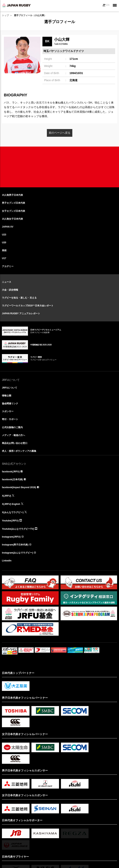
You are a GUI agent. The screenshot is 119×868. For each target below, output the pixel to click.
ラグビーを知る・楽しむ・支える (19, 298)
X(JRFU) (6, 496)
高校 (4, 250)
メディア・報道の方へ (14, 435)
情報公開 (7, 396)
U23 (4, 235)
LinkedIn (7, 561)
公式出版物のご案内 (12, 427)
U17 (4, 258)
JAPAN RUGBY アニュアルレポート (21, 314)
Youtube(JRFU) (10, 521)
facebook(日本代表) (12, 479)
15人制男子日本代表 (12, 195)
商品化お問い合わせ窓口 (15, 443)
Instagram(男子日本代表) (15, 545)
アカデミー (8, 266)
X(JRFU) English (11, 504)
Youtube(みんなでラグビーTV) (18, 529)
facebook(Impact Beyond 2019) (19, 487)
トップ (5, 15)
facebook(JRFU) (11, 472)
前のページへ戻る (60, 133)
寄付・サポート (10, 419)
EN (108, 5)
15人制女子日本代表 (12, 219)
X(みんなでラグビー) (13, 512)
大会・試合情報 (10, 290)
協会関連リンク (10, 404)
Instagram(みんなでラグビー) (17, 553)
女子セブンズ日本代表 (14, 211)
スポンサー (8, 411)
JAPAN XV (8, 227)
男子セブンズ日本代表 (14, 203)
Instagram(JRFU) (11, 537)
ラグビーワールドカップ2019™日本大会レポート (28, 306)
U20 (4, 243)
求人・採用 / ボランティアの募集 (19, 451)
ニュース (7, 282)
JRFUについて (10, 388)
